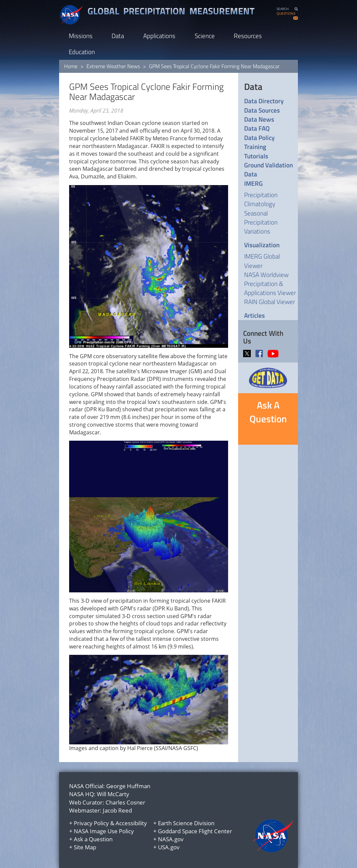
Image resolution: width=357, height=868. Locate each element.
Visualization (262, 245)
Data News (259, 119)
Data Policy (259, 137)
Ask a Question (93, 839)
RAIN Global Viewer (270, 302)
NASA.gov (171, 839)
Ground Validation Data (269, 170)
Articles (254, 315)
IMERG (253, 183)
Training (255, 147)
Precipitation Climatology (261, 199)
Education (82, 52)
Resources (248, 36)
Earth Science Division (186, 823)
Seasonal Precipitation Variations (261, 222)
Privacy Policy (91, 823)
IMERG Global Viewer (262, 261)
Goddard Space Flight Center (195, 831)
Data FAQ (257, 128)
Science (205, 36)
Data (118, 36)
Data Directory (264, 101)
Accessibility (131, 823)
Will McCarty (113, 794)
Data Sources (262, 110)
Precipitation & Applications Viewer (270, 288)
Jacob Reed (117, 810)
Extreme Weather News (113, 66)
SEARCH (283, 9)
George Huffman (128, 786)
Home (71, 66)
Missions (81, 36)
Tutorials (256, 156)
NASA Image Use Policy (104, 831)
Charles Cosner (125, 802)
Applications (159, 36)
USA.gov (169, 847)
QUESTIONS (286, 14)
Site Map (85, 847)
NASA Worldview (266, 274)
